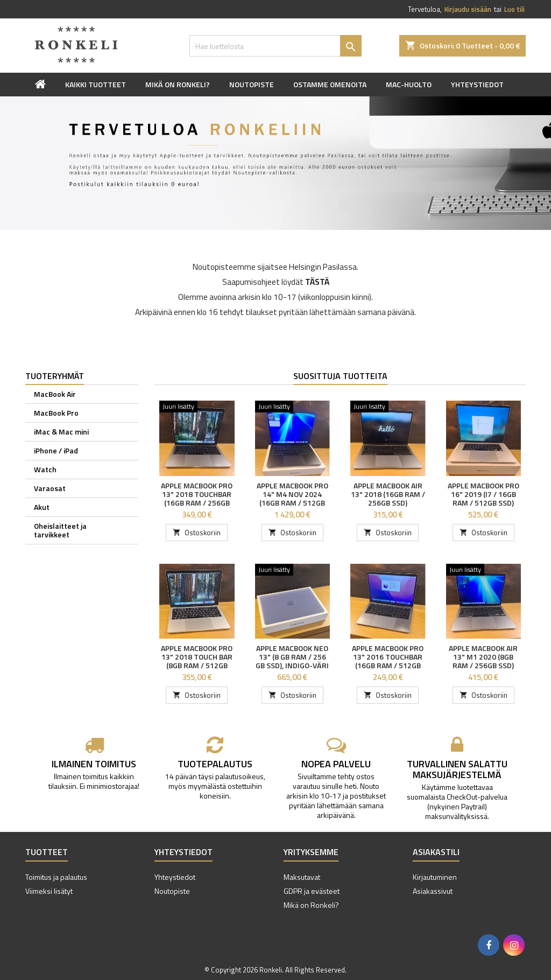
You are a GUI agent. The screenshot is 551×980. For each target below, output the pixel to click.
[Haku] (275, 46)
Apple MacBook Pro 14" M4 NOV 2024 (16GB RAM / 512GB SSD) (292, 498)
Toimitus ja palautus (56, 877)
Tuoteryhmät (55, 376)
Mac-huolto (409, 84)
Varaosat (50, 488)
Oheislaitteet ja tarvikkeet (60, 530)
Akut (42, 507)
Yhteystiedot (477, 84)
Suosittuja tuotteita (340, 376)
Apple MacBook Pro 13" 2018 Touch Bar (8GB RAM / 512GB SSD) (197, 661)
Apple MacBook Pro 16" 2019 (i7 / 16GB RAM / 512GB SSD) (483, 494)
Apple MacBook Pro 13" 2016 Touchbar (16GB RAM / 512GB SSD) (388, 661)
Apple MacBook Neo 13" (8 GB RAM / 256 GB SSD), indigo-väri (292, 657)
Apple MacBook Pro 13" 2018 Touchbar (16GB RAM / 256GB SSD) (197, 498)
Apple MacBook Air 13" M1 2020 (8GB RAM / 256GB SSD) (483, 657)
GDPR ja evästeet (312, 891)
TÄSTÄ (317, 282)
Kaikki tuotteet (96, 84)
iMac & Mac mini (61, 432)
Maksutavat (302, 877)
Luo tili (514, 9)
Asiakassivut (433, 891)
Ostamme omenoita (330, 84)
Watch (45, 469)
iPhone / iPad (56, 450)
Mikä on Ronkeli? (178, 84)
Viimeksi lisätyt (49, 891)
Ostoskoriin (197, 533)
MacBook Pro (56, 413)
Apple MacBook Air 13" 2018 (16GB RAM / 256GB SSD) (388, 494)
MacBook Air (55, 394)
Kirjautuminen (435, 877)
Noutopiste (252, 84)
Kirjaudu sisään (468, 9)
